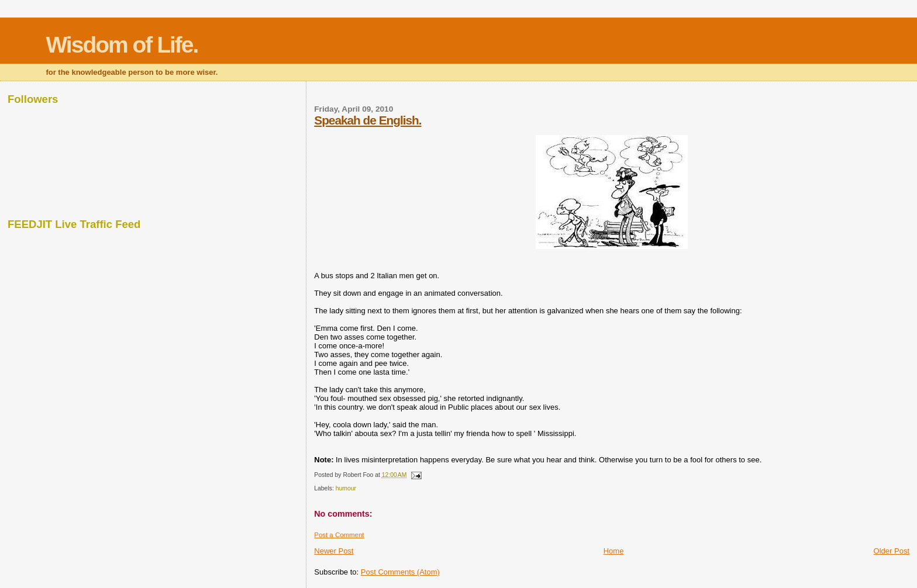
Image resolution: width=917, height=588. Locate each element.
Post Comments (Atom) (400, 572)
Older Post (892, 551)
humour (346, 488)
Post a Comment (339, 535)
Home (614, 551)
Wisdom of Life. (122, 45)
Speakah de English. (368, 120)
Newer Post (334, 551)
